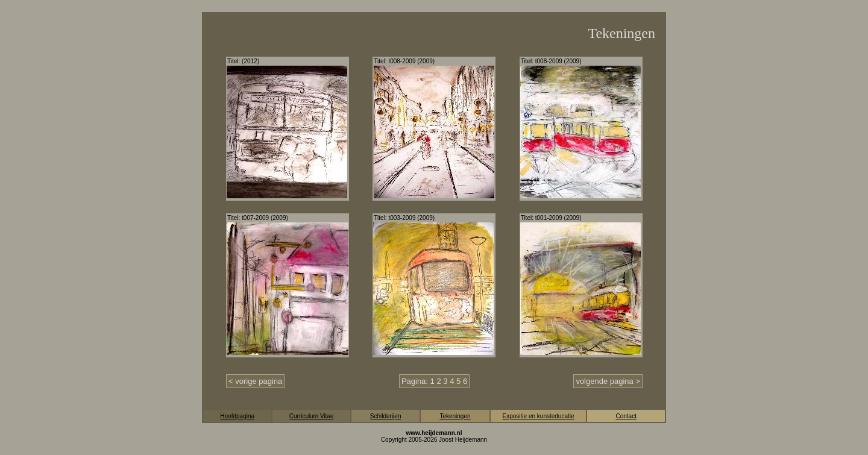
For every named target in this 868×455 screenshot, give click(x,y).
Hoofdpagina (237, 416)
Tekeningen (455, 416)
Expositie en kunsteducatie (539, 416)
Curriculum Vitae (312, 416)
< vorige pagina (255, 381)
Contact (626, 416)
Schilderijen (386, 416)
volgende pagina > (608, 381)
